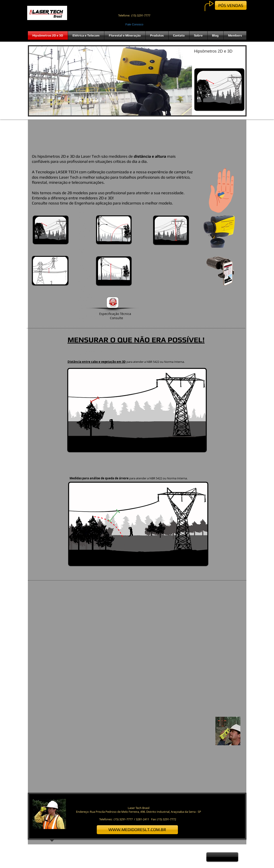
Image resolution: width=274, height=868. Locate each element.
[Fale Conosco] (135, 25)
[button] (137, 81)
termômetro (85, 324)
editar (92, 347)
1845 (84, 335)
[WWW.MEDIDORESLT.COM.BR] (137, 830)
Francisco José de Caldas (90, 261)
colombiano (89, 260)
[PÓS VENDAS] (231, 5)
